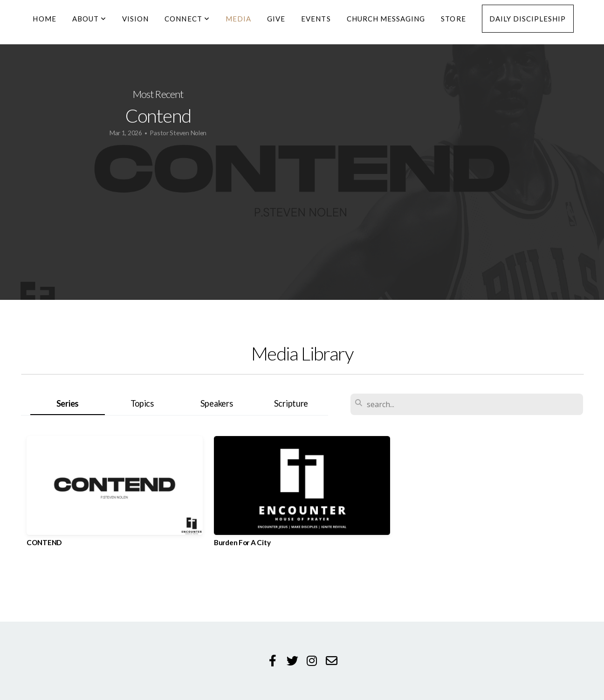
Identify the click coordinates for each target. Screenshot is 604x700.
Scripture (291, 403)
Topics (142, 403)
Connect (187, 19)
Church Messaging (386, 19)
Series (68, 403)
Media (238, 19)
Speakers (217, 403)
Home (44, 19)
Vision (135, 19)
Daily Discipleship (528, 19)
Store (453, 19)
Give (276, 19)
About (89, 19)
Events (316, 19)
